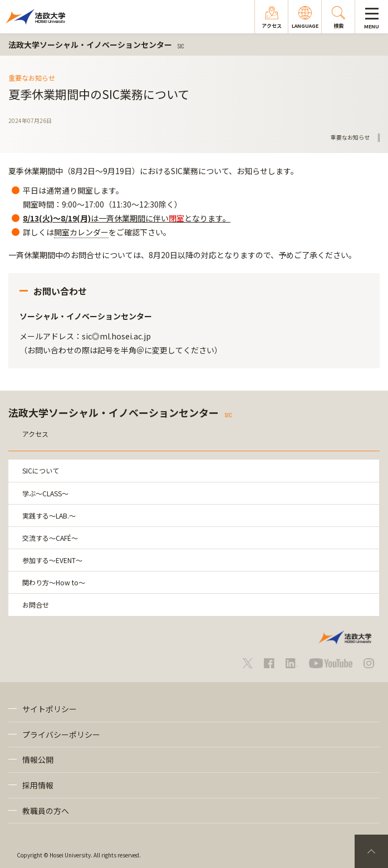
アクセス (35, 434)
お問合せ (36, 605)
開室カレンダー (81, 232)
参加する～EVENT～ (52, 560)
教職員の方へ (46, 811)
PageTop (371, 851)
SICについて (41, 470)
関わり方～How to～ (54, 582)
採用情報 (38, 785)
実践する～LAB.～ (49, 516)
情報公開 (38, 759)
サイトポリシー (50, 709)
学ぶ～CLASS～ (45, 493)
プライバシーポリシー (61, 734)
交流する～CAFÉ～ (50, 538)
